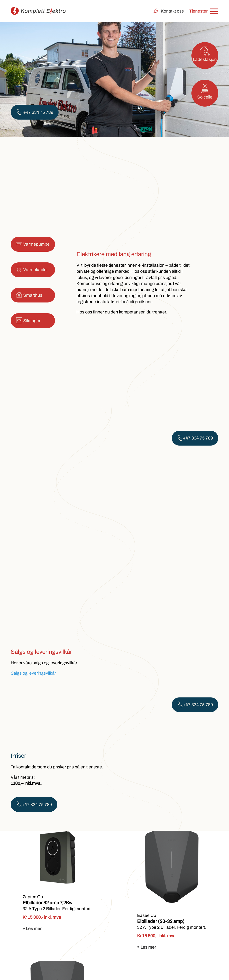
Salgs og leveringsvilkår (33, 673)
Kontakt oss (169, 11)
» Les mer (32, 929)
